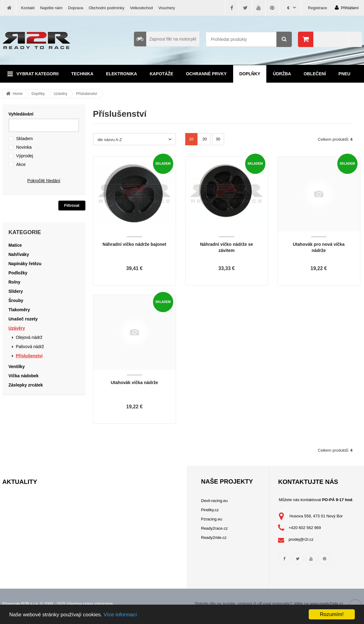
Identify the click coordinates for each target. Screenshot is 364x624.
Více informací (120, 615)
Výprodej (25, 156)
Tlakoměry (19, 310)
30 (218, 139)
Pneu (344, 74)
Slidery (16, 291)
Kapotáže (161, 74)
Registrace (318, 8)
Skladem (25, 139)
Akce (21, 164)
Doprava (76, 8)
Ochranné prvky (206, 74)
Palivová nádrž (30, 347)
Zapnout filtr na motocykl (165, 39)
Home (18, 94)
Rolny (15, 282)
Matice (15, 245)
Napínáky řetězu (25, 264)
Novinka (24, 147)
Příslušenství (87, 94)
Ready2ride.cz (214, 538)
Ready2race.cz (215, 528)
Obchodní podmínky (107, 8)
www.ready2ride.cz (326, 604)
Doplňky (250, 74)
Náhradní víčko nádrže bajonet (134, 244)
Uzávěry (61, 94)
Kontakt (28, 8)
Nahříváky (19, 254)
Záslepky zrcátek (26, 385)
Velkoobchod (141, 8)
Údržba (282, 74)
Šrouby (16, 300)
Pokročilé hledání (44, 181)
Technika (82, 74)
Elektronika (121, 74)
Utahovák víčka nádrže (134, 383)
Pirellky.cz (210, 510)
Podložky (18, 273)
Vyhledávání (21, 114)
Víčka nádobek (24, 376)
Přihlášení (347, 8)
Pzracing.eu (212, 519)
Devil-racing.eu (215, 501)
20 (205, 139)
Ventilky (17, 367)
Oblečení (315, 74)
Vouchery (167, 8)
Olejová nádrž (29, 337)
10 (191, 139)
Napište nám (51, 8)
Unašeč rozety (23, 319)
